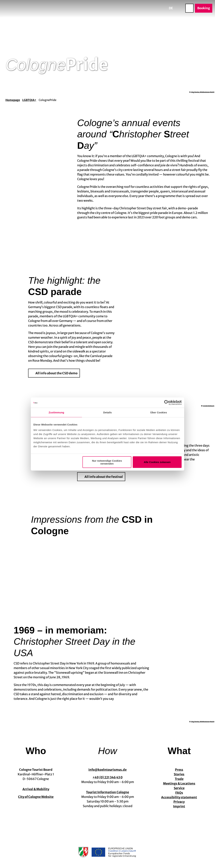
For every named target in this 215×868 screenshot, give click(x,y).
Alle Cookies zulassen (157, 462)
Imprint (179, 806)
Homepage (13, 100)
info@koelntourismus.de (107, 770)
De (171, 8)
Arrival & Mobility (36, 789)
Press (179, 770)
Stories (179, 774)
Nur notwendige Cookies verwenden (107, 462)
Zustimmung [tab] (56, 412)
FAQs (179, 793)
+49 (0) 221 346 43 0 (107, 777)
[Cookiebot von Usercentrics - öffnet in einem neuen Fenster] (167, 403)
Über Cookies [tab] (159, 412)
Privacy (179, 802)
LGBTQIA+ (29, 100)
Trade (179, 779)
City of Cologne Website (36, 797)
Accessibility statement (179, 797)
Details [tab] (107, 412)
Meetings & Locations (179, 783)
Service (179, 788)
